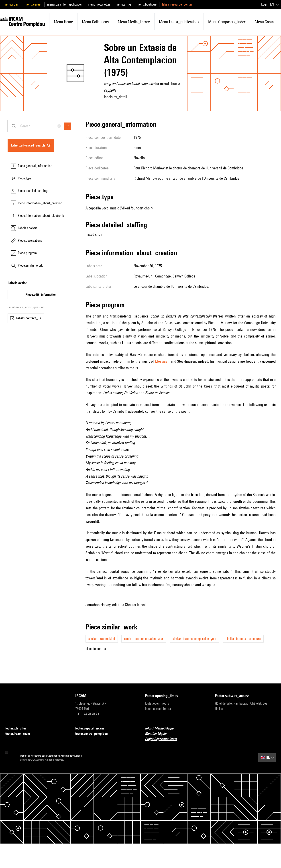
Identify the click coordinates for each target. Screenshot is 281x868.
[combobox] (41, 126)
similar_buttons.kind (102, 639)
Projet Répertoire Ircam (164, 739)
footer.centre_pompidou (94, 734)
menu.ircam (11, 4)
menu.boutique (147, 4)
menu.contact (266, 22)
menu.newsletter (99, 4)
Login (265, 4)
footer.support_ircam (92, 728)
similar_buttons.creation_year (144, 639)
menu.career (33, 4)
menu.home (63, 22)
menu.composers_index (227, 22)
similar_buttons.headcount (243, 639)
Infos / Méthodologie (162, 728)
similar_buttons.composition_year (194, 639)
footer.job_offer (18, 728)
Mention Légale (158, 734)
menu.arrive (123, 4)
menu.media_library (134, 22)
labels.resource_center (177, 4)
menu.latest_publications (179, 22)
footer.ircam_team (20, 734)
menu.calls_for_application (65, 4)
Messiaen (162, 361)
